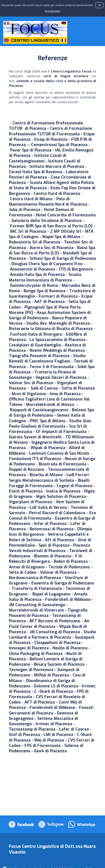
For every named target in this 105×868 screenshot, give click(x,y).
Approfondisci (52, 11)
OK (99, 5)
